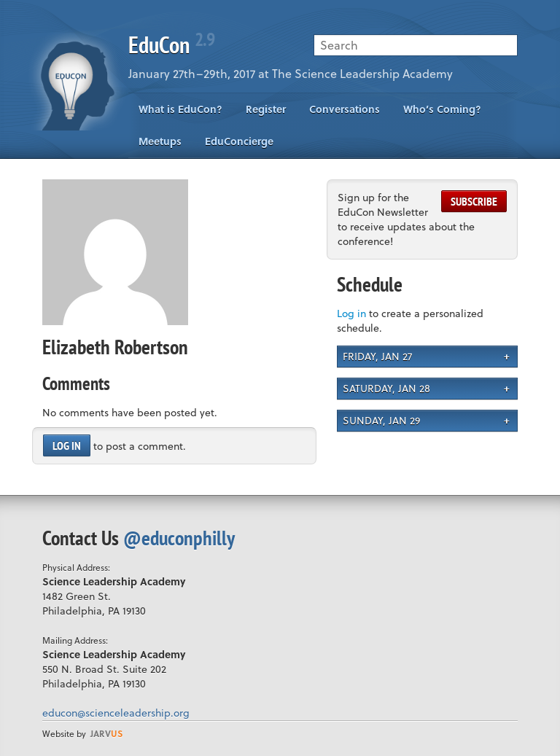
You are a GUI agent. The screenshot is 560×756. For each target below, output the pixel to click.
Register (266, 109)
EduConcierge (239, 141)
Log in (67, 445)
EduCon (171, 44)
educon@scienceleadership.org (116, 713)
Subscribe (474, 201)
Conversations (345, 109)
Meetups (160, 141)
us (106, 733)
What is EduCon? (180, 109)
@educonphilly (179, 538)
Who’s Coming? (442, 109)
